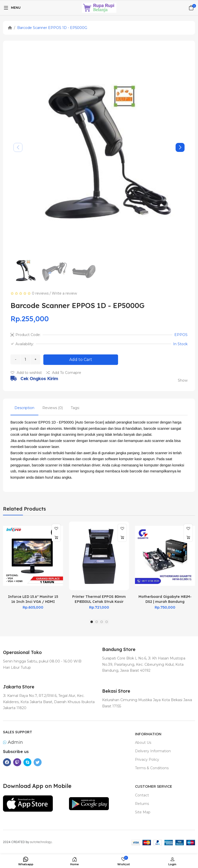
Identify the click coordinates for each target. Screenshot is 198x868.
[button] (180, 147)
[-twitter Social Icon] (38, 762)
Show (183, 380)
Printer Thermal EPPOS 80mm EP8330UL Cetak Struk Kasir (99, 599)
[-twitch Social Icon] (17, 762)
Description (24, 408)
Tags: (75, 408)
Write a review (64, 293)
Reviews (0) (53, 408)
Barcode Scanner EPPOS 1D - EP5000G (52, 28)
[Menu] (12, 8)
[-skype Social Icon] (27, 762)
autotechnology (41, 842)
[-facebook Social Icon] (7, 762)
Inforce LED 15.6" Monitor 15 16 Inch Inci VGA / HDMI (33, 599)
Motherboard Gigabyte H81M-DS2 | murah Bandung (165, 599)
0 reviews (40, 293)
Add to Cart (81, 360)
